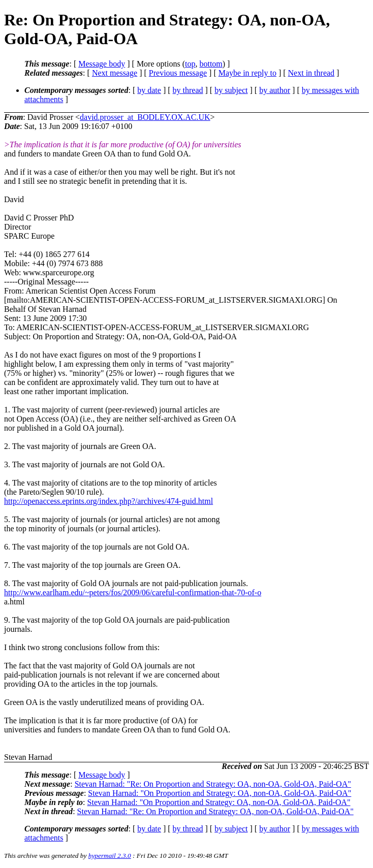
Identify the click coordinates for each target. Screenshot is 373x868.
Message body (102, 64)
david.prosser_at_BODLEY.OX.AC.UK (145, 117)
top (190, 64)
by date (149, 90)
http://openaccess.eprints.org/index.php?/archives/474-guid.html (108, 501)
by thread (188, 90)
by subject (231, 90)
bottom (211, 64)
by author (275, 90)
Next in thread (312, 73)
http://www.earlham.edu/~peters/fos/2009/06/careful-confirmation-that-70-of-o (133, 592)
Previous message (178, 73)
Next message (115, 73)
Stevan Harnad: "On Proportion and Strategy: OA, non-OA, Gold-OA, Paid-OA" (220, 793)
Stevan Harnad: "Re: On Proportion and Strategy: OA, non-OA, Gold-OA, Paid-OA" (213, 784)
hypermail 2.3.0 (110, 856)
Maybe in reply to (247, 73)
